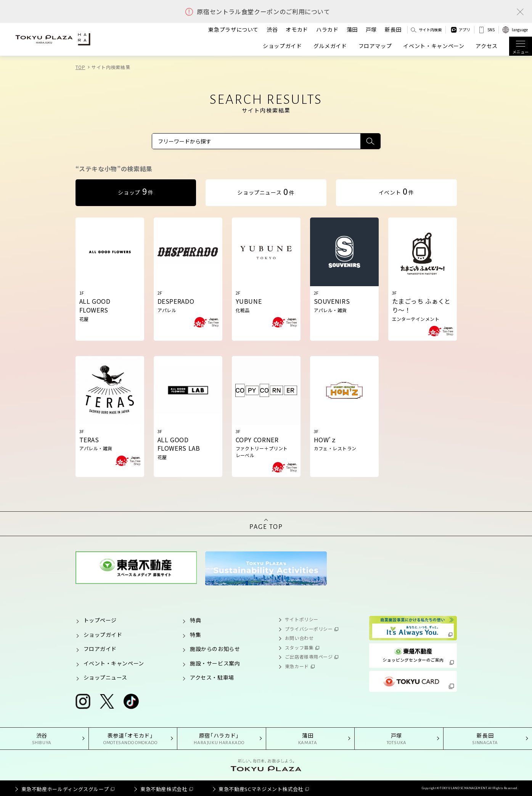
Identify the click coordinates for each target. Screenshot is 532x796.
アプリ (464, 30)
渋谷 (272, 29)
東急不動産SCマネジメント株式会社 (261, 789)
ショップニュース (266, 191)
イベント (396, 191)
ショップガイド (282, 46)
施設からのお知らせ (215, 649)
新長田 (393, 29)
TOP (80, 67)
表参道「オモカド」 (131, 739)
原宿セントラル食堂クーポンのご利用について (263, 12)
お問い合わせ (299, 638)
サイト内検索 (430, 30)
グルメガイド (330, 46)
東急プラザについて (233, 29)
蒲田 (352, 29)
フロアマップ (375, 46)
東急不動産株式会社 (164, 789)
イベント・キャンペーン (434, 46)
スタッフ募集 (299, 647)
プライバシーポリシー (309, 629)
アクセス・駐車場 (212, 677)
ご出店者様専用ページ (309, 657)
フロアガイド (100, 649)
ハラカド (327, 29)
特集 (195, 635)
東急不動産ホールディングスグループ (65, 789)
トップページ (100, 620)
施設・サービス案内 (215, 663)
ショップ (136, 191)
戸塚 (371, 29)
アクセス (487, 46)
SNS (491, 30)
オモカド (297, 29)
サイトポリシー (302, 619)
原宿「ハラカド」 (219, 739)
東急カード (297, 666)
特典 (195, 620)
